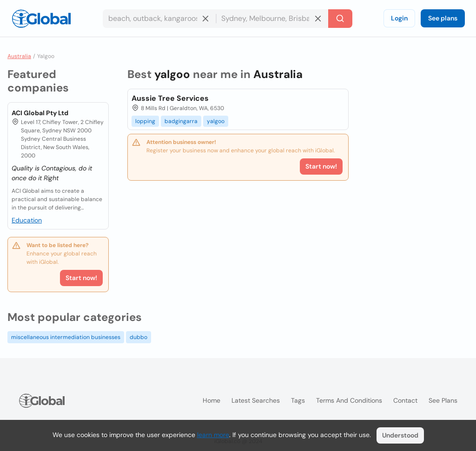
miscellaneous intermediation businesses (66, 337)
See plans (443, 18)
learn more (213, 435)
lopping (145, 121)
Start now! (81, 278)
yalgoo (216, 121)
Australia (19, 56)
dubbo (139, 337)
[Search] (340, 19)
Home (212, 400)
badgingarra (181, 121)
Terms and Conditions (349, 400)
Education (27, 220)
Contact (405, 400)
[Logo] (41, 19)
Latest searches (256, 400)
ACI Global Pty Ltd (40, 113)
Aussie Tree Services (170, 98)
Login (399, 18)
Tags (298, 400)
